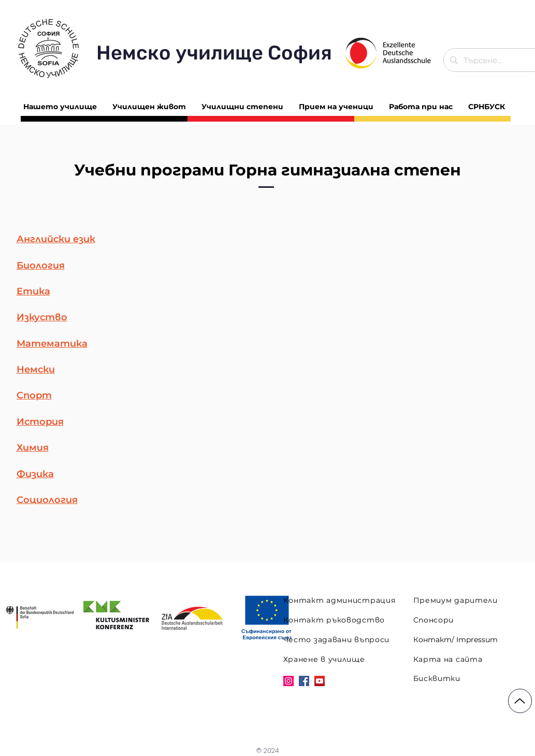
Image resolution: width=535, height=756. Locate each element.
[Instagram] (288, 681)
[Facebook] (304, 681)
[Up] (520, 701)
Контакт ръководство (334, 620)
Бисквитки (437, 678)
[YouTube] (320, 681)
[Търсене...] (493, 60)
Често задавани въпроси (336, 640)
